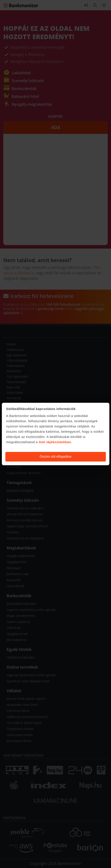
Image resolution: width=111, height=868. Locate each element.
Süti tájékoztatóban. (55, 442)
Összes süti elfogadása (55, 456)
